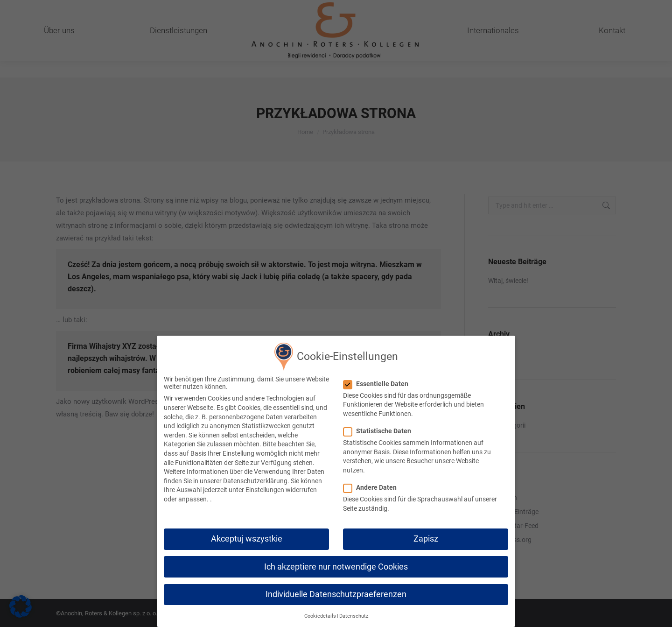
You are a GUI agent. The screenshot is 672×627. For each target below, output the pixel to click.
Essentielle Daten (379, 381)
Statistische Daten (380, 429)
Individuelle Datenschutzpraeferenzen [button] (336, 592)
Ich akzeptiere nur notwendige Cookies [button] (336, 564)
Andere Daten (373, 485)
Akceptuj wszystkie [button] (247, 537)
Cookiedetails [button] (320, 614)
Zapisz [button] (426, 537)
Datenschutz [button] (354, 614)
